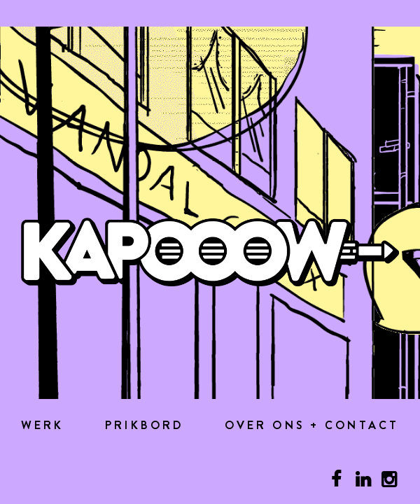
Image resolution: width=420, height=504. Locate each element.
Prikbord (144, 426)
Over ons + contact (312, 426)
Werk (43, 426)
